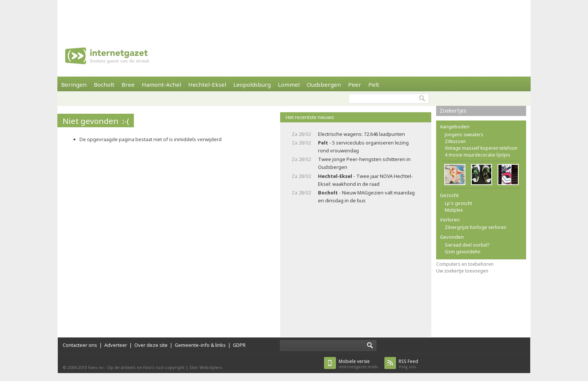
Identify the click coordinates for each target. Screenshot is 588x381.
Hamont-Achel (161, 84)
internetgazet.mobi (358, 364)
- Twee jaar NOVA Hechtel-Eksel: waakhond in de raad (365, 180)
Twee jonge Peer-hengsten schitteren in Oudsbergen (364, 163)
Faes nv (96, 367)
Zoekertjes (453, 111)
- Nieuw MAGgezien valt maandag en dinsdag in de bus (366, 197)
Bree (128, 84)
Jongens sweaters (464, 135)
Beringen (74, 84)
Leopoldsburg (252, 84)
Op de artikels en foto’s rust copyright (146, 367)
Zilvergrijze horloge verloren (475, 227)
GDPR (239, 345)
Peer (355, 84)
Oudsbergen (324, 84)
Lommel (289, 84)
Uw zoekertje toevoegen (462, 271)
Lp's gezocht (458, 203)
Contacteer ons (80, 345)
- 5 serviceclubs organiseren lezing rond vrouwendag (363, 147)
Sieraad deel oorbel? (467, 245)
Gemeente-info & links (200, 345)
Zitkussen (455, 141)
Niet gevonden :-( (96, 121)
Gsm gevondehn (463, 252)
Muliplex (454, 210)
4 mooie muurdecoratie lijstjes (478, 155)
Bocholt (104, 84)
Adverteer (116, 345)
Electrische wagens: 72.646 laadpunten (361, 134)
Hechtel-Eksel (207, 84)
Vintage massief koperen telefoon (481, 148)
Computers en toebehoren (465, 264)
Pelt (374, 84)
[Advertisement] (294, 17)
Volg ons (408, 364)
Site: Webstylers (206, 367)
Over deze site (151, 345)
